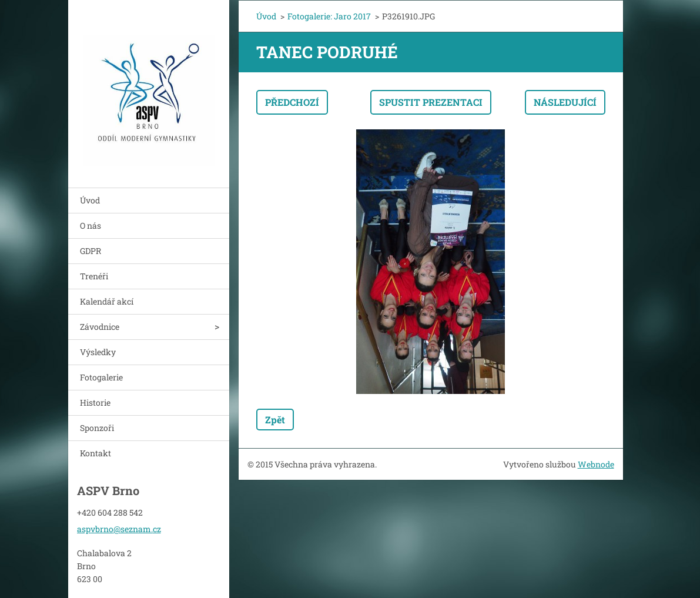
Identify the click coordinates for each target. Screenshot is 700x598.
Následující (565, 102)
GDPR (91, 251)
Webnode (596, 464)
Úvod (90, 200)
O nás (91, 225)
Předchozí (292, 102)
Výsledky (98, 352)
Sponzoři (97, 428)
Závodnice (100, 327)
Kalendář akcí (107, 301)
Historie (95, 402)
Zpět (275, 420)
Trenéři (94, 276)
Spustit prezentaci (431, 102)
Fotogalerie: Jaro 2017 (329, 16)
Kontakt (96, 453)
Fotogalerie (101, 377)
